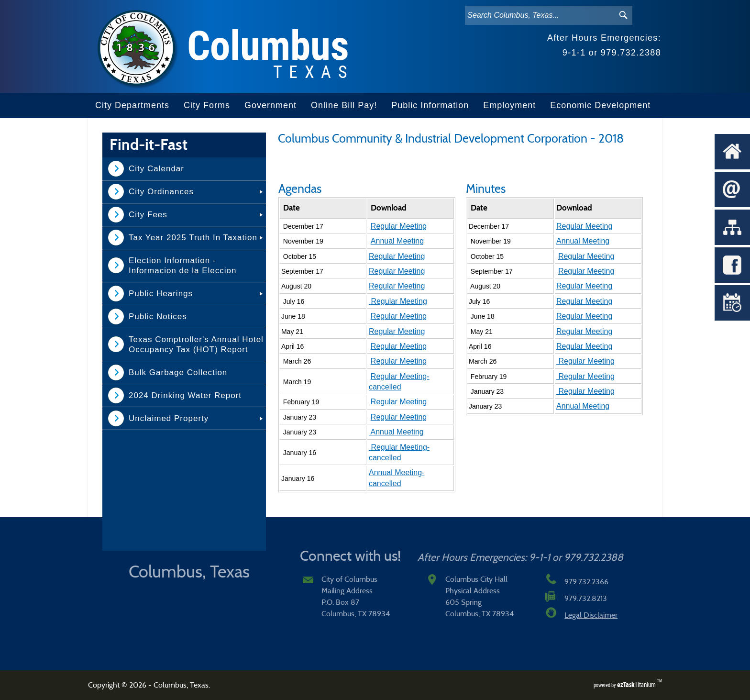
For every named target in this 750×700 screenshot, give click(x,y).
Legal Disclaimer (591, 615)
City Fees (148, 215)
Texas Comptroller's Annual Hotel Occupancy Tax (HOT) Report (196, 344)
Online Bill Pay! (344, 105)
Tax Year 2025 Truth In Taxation (193, 238)
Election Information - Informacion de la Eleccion (182, 266)
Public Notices (158, 317)
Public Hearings (161, 294)
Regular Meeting (399, 226)
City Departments (132, 105)
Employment (509, 105)
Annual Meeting (397, 241)
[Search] (539, 15)
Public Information (430, 105)
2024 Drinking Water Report (185, 395)
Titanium (637, 684)
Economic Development (600, 105)
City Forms (207, 105)
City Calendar (156, 169)
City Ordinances (161, 192)
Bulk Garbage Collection (178, 372)
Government (270, 105)
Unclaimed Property (169, 418)
